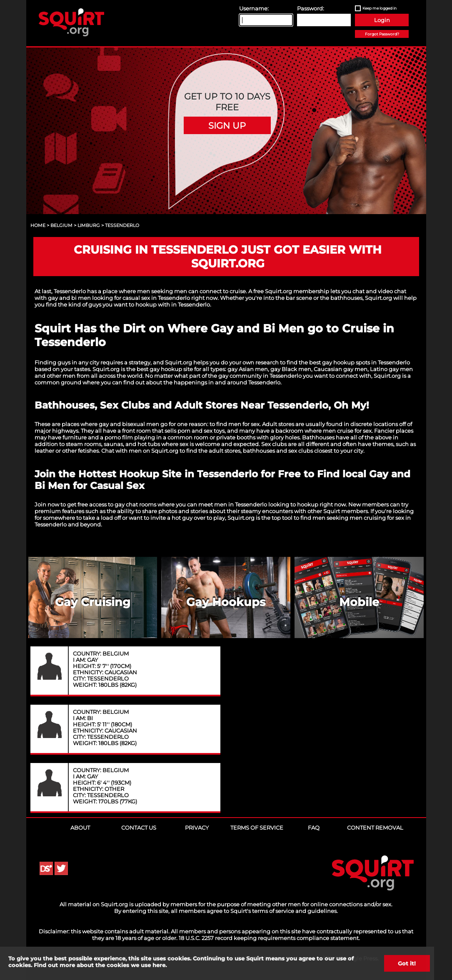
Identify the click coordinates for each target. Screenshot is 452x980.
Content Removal (375, 828)
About (80, 828)
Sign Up (227, 125)
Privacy (197, 828)
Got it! (407, 963)
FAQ (314, 828)
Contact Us (139, 828)
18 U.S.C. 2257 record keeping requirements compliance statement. (269, 938)
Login (382, 20)
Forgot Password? (382, 34)
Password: (311, 8)
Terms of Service (257, 828)
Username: (254, 8)
